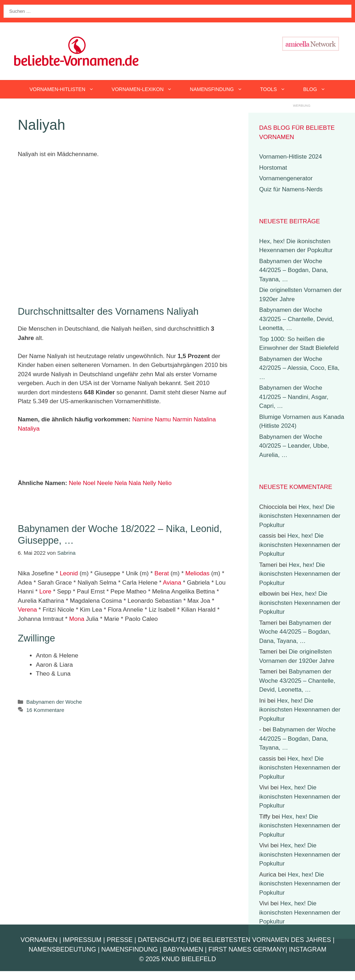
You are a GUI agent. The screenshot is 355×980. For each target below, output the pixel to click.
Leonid (69, 573)
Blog (319, 89)
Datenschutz (162, 940)
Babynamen (183, 949)
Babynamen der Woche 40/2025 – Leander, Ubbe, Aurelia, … (294, 446)
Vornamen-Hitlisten (66, 89)
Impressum (82, 940)
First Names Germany (247, 949)
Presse (120, 940)
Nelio (165, 483)
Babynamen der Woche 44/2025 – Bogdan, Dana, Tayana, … (294, 270)
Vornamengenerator (286, 178)
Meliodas (198, 573)
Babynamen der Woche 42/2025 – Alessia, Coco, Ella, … (299, 368)
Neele (105, 483)
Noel (89, 483)
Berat (162, 573)
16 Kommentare (45, 710)
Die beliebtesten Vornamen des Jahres (260, 940)
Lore (45, 592)
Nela (121, 483)
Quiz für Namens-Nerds (291, 189)
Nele (75, 483)
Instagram (308, 949)
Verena (27, 610)
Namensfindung (220, 89)
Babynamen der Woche (54, 702)
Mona (77, 619)
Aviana (172, 583)
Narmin (182, 419)
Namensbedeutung (62, 949)
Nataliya (29, 429)
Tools (277, 89)
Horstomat (273, 168)
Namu (163, 419)
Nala (135, 483)
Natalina (205, 419)
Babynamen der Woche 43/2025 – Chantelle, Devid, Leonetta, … (296, 319)
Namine (143, 419)
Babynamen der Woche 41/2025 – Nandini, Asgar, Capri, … (294, 397)
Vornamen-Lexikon (146, 89)
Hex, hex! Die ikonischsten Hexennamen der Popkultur (300, 516)
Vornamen (39, 940)
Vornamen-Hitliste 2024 (291, 157)
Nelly (150, 483)
